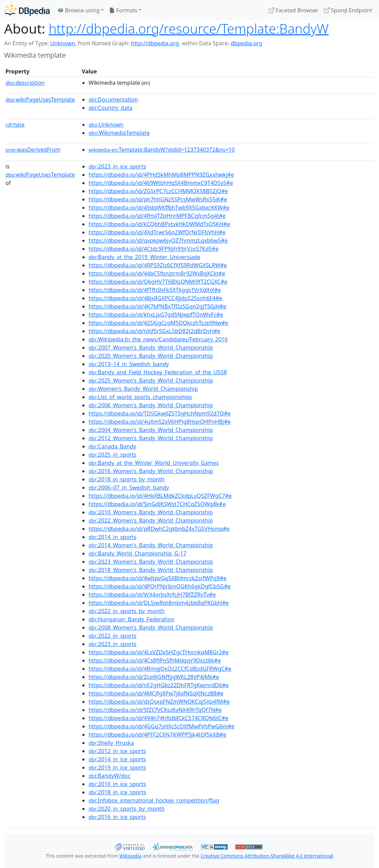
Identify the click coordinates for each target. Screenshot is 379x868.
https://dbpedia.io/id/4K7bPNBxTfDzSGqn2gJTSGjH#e (157, 306)
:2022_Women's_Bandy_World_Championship (151, 520)
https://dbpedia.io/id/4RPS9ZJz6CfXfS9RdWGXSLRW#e (158, 265)
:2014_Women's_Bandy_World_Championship (151, 545)
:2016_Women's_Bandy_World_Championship (151, 471)
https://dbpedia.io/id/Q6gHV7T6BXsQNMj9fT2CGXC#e (158, 282)
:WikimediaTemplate (119, 133)
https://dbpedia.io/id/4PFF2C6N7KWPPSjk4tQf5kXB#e (157, 735)
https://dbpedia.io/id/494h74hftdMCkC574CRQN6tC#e (158, 718)
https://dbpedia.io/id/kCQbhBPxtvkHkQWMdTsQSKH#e (159, 224)
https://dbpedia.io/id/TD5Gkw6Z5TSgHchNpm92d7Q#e (160, 413)
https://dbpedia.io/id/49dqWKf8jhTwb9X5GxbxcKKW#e (159, 208)
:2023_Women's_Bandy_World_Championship (151, 562)
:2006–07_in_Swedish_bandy (129, 488)
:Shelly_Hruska (111, 743)
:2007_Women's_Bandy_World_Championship (151, 348)
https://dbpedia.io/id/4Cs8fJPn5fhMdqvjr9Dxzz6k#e (155, 660)
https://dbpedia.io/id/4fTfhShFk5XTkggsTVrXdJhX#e (155, 290)
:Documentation (113, 99)
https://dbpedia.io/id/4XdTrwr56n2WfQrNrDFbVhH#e (157, 232)
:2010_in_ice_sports (117, 784)
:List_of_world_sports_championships (140, 397)
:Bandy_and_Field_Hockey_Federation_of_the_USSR (158, 372)
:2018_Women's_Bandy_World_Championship (151, 570)
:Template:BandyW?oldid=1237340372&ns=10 (162, 150)
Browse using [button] (79, 10)
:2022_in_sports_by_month (127, 611)
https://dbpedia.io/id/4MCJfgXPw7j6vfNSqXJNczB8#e (156, 693)
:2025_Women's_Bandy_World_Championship (151, 380)
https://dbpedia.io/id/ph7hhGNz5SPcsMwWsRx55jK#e (158, 199)
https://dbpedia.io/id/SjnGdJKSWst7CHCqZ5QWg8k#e (157, 504)
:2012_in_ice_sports (117, 751)
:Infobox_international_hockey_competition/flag (154, 800)
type (15, 125)
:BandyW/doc (110, 776)
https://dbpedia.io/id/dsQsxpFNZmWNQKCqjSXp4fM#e (159, 702)
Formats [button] (123, 10)
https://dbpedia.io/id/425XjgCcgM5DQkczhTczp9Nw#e (158, 323)
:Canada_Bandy (112, 446)
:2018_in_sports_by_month (127, 479)
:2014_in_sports (112, 537)
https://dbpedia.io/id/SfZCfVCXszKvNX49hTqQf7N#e (155, 710)
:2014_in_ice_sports (117, 759)
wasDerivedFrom (33, 150)
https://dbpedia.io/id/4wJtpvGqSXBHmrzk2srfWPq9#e (158, 578)
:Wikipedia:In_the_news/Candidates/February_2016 (158, 339)
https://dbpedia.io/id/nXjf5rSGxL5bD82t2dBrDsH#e (154, 331)
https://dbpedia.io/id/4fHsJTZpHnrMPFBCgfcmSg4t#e (157, 216)
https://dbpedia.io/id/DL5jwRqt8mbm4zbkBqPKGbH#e (159, 603)
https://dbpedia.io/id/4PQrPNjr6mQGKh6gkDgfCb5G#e (160, 586)
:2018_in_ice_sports (117, 792)
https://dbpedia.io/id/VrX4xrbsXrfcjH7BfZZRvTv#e (152, 595)
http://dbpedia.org (155, 43)
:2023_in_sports (112, 644)
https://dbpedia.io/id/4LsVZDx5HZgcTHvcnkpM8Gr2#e (159, 652)
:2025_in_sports (112, 455)
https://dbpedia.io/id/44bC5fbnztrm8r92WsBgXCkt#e (157, 273)
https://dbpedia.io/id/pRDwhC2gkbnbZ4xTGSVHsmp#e (159, 529)
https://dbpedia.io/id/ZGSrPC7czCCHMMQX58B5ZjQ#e (158, 191)
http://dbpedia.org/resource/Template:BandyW (189, 28)
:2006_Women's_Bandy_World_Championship (151, 405)
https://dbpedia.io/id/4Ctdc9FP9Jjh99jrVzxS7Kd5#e (154, 249)
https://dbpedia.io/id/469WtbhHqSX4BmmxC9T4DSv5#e (161, 183)
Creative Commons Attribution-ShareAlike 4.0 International (267, 856)
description (25, 83)
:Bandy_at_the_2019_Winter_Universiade (145, 257)
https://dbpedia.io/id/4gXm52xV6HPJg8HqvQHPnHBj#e (160, 422)
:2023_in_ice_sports (117, 166)
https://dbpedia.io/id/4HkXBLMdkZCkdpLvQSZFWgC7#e (160, 496)
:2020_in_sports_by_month (127, 809)
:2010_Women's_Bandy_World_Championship (151, 512)
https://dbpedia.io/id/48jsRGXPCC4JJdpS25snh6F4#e (155, 298)
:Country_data (110, 108)
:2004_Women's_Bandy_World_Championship (151, 430)
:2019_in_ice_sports (117, 767)
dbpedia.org (246, 43)
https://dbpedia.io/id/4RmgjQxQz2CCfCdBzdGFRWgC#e (160, 669)
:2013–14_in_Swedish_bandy (129, 364)
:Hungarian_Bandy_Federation (131, 619)
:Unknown (106, 125)
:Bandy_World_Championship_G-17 (137, 553)
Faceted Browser (294, 10)
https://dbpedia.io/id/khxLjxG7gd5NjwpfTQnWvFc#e (156, 315)
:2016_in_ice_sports (117, 817)
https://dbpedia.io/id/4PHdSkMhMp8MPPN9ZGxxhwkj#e (161, 175)
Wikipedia (130, 856)
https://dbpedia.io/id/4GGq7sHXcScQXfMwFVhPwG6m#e (161, 726)
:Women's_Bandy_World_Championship (143, 389)
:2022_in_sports (112, 636)
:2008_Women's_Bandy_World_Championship (151, 627)
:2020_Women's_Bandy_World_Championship (151, 356)
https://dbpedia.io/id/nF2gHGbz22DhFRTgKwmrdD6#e (159, 685)
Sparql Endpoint (348, 10)
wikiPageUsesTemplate (40, 99)
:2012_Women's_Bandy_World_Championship (151, 438)
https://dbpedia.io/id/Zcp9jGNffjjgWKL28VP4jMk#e (154, 677)
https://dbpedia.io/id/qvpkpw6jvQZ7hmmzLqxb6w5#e (158, 241)
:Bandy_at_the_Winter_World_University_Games (154, 463)
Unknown (62, 43)
